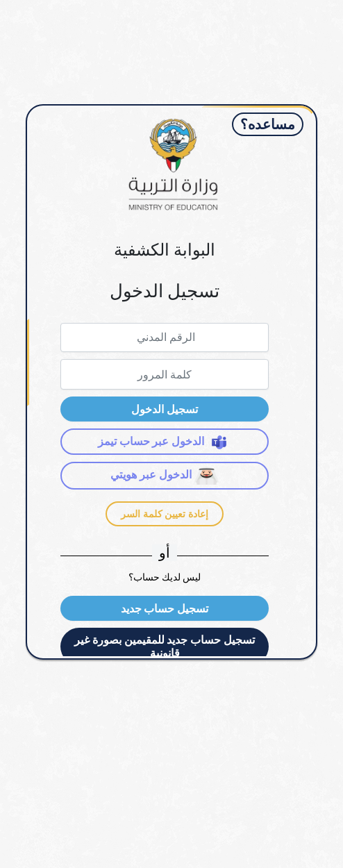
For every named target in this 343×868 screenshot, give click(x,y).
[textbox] (165, 337)
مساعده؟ (268, 124)
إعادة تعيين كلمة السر (164, 514)
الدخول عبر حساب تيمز (165, 442)
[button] (165, 409)
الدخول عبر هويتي (165, 476)
